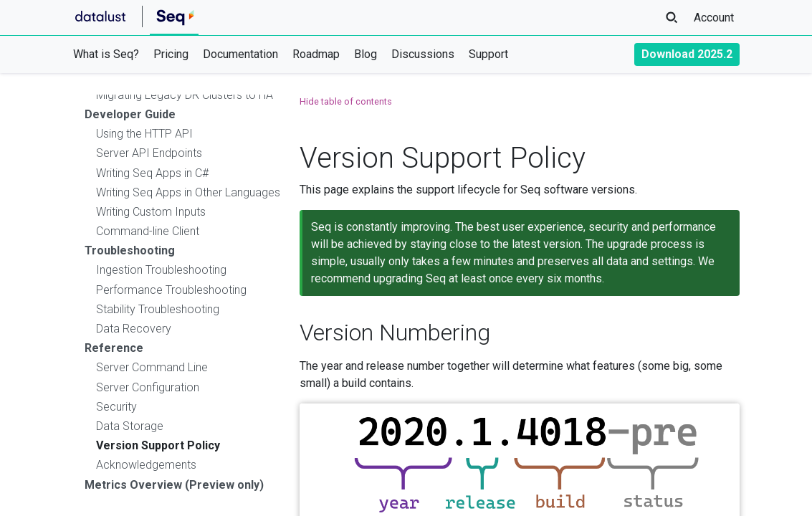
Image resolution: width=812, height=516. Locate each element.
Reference (114, 348)
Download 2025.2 (687, 54)
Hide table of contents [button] (346, 101)
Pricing (171, 54)
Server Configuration (148, 387)
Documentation (240, 54)
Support (488, 54)
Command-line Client (148, 231)
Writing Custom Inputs (151, 212)
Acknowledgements (146, 465)
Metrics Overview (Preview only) (174, 485)
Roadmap (316, 54)
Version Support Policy (158, 445)
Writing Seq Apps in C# (152, 173)
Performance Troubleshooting (171, 290)
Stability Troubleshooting (158, 309)
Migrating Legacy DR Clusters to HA (185, 95)
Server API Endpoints (149, 153)
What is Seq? (106, 54)
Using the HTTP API (144, 134)
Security (116, 407)
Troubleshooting (130, 250)
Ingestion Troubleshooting (161, 270)
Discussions (423, 54)
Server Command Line (152, 367)
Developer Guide (130, 114)
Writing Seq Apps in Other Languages (188, 192)
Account (714, 18)
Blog (366, 54)
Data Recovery (134, 329)
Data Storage (130, 426)
